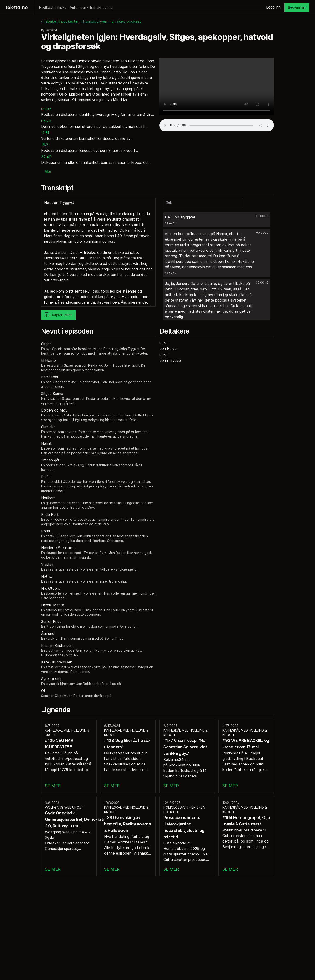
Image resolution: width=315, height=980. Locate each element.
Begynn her (297, 7)
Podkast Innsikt (53, 7)
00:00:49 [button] (262, 282)
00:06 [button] (46, 109)
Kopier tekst (58, 315)
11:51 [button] (45, 133)
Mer (48, 172)
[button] (217, 220)
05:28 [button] (46, 121)
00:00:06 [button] (262, 216)
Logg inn (273, 7)
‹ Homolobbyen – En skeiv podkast (111, 21)
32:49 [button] (46, 157)
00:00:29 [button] (262, 233)
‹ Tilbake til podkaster (60, 21)
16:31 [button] (45, 145)
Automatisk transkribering (91, 7)
